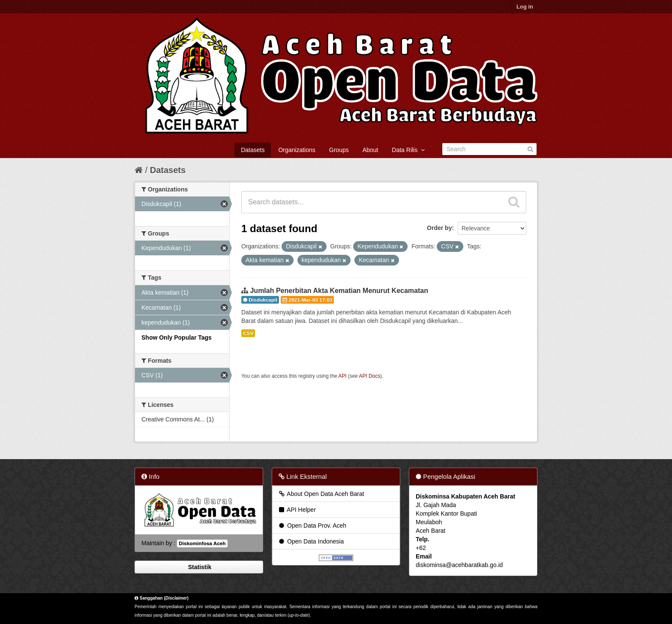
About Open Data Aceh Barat (321, 494)
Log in (525, 7)
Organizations (297, 150)
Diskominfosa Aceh (202, 543)
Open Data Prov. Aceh (312, 525)
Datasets (253, 150)
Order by (439, 228)
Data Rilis (408, 150)
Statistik (199, 567)
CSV (248, 333)
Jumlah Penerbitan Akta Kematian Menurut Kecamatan (339, 291)
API (342, 376)
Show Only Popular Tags (177, 337)
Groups (339, 150)
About (370, 150)
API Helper (297, 510)
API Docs (370, 376)
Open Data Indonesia (311, 541)
